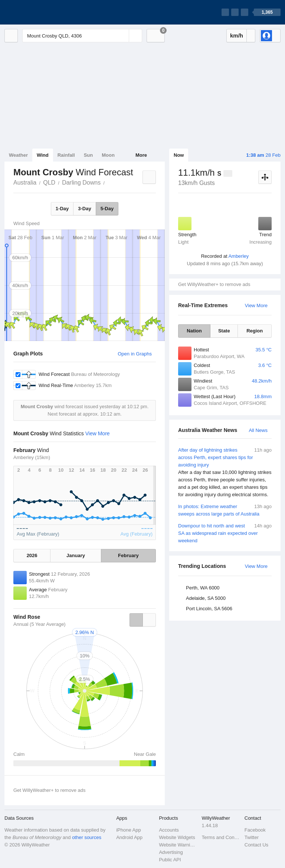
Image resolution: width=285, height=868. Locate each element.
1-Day (62, 209)
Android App (129, 837)
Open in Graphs (135, 354)
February (128, 555)
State (224, 331)
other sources (87, 837)
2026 (32, 555)
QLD (49, 183)
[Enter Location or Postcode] (82, 36)
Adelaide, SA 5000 (206, 598)
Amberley (238, 256)
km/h (237, 35)
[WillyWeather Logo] (39, 12)
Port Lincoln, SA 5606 (209, 609)
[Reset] (122, 36)
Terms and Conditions (221, 837)
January (76, 555)
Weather (18, 155)
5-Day (107, 209)
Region (255, 331)
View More (256, 305)
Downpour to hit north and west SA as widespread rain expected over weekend (225, 533)
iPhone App (129, 830)
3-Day (84, 209)
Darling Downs (81, 183)
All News (258, 430)
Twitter (252, 837)
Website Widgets (177, 837)
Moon (108, 155)
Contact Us (256, 845)
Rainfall (66, 155)
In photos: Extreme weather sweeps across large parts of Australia (225, 510)
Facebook (255, 830)
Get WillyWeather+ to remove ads (214, 284)
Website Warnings (178, 845)
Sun (89, 155)
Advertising (171, 852)
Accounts (169, 830)
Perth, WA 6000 (203, 588)
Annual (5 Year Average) (40, 624)
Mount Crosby (109, 182)
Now (179, 155)
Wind (43, 155)
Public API (170, 860)
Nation (194, 331)
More (141, 155)
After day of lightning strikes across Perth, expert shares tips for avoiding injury (225, 472)
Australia (25, 183)
